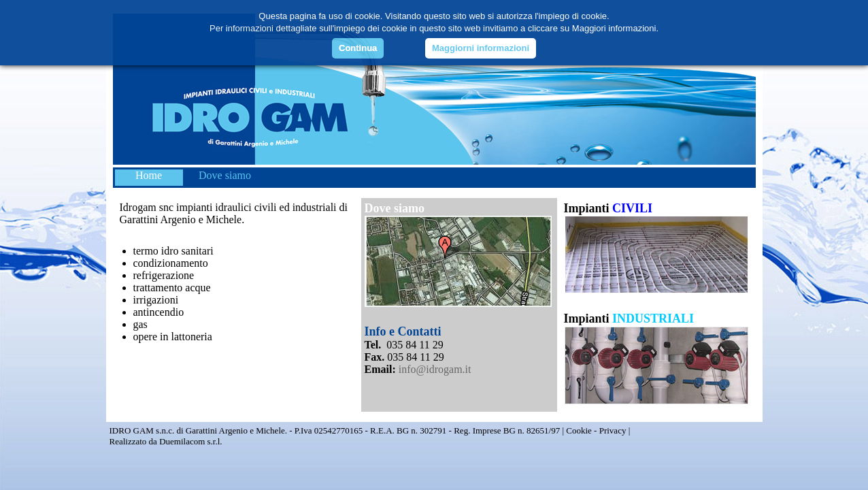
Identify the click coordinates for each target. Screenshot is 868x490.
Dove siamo (225, 175)
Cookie (579, 430)
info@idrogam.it (435, 369)
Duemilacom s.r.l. (190, 441)
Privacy (613, 430)
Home (149, 175)
